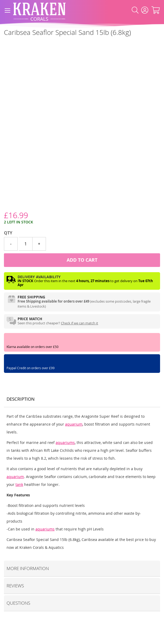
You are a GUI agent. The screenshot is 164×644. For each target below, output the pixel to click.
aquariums (65, 442)
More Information (28, 568)
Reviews (15, 586)
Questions (18, 603)
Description (21, 399)
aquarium (74, 424)
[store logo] (39, 10)
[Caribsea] (4, 44)
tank (19, 484)
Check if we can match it (80, 323)
